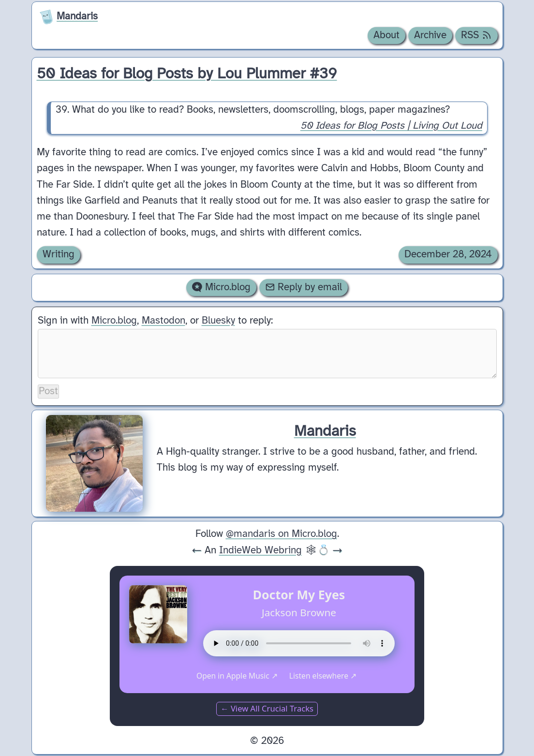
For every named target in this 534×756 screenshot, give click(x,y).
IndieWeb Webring (260, 550)
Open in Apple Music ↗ (237, 676)
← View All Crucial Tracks (267, 708)
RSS (476, 35)
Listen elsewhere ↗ (323, 676)
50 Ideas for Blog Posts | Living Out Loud (391, 126)
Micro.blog (221, 287)
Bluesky (218, 321)
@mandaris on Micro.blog (282, 534)
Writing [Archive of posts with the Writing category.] (59, 254)
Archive (430, 35)
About (386, 35)
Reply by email (304, 287)
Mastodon (163, 321)
